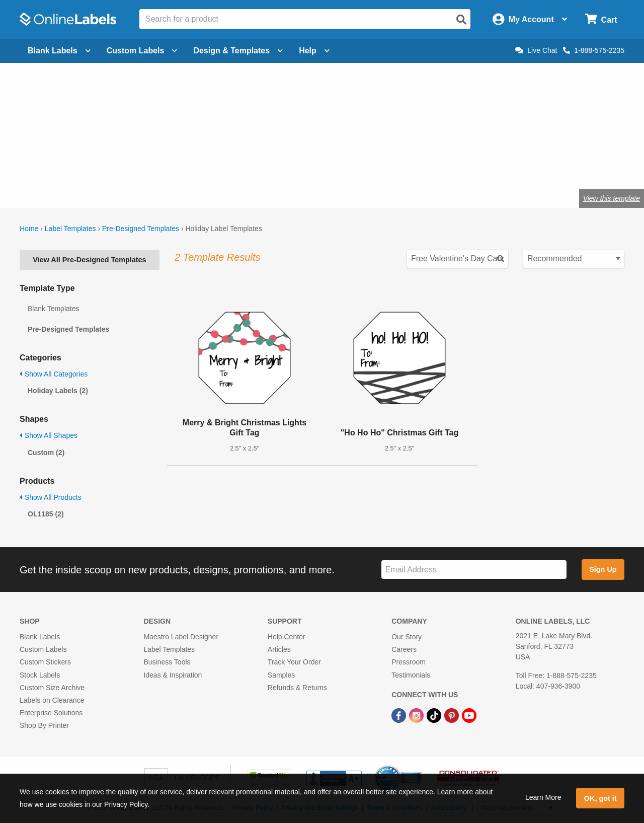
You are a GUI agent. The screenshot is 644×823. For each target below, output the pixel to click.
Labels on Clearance (52, 700)
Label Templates (70, 229)
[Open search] (461, 20)
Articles (279, 649)
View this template (612, 198)
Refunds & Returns (297, 688)
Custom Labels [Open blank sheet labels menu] (142, 51)
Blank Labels (40, 637)
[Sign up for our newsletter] (474, 570)
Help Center (287, 637)
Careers (404, 649)
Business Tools (167, 662)
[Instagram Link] (417, 715)
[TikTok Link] (435, 715)
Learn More (543, 797)
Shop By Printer (44, 725)
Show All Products (51, 497)
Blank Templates (53, 309)
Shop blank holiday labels (75, 165)
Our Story (407, 637)
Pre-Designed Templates (141, 229)
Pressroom (409, 662)
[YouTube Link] (469, 715)
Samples (281, 675)
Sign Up (603, 569)
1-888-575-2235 (594, 50)
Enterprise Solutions (51, 713)
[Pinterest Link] (453, 715)
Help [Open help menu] (314, 51)
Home (29, 229)
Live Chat (536, 50)
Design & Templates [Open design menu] (238, 51)
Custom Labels (43, 649)
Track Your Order (294, 662)
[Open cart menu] (601, 19)
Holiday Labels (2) (58, 391)
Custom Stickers (45, 662)
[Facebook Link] (400, 715)
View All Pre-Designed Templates (89, 260)
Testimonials (411, 675)
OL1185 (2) (46, 514)
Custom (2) (46, 453)
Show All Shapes (49, 435)
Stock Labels (40, 675)
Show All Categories (54, 374)
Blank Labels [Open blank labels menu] (59, 51)
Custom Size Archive (52, 688)
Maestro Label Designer (181, 637)
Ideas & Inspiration (173, 675)
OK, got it (600, 798)
